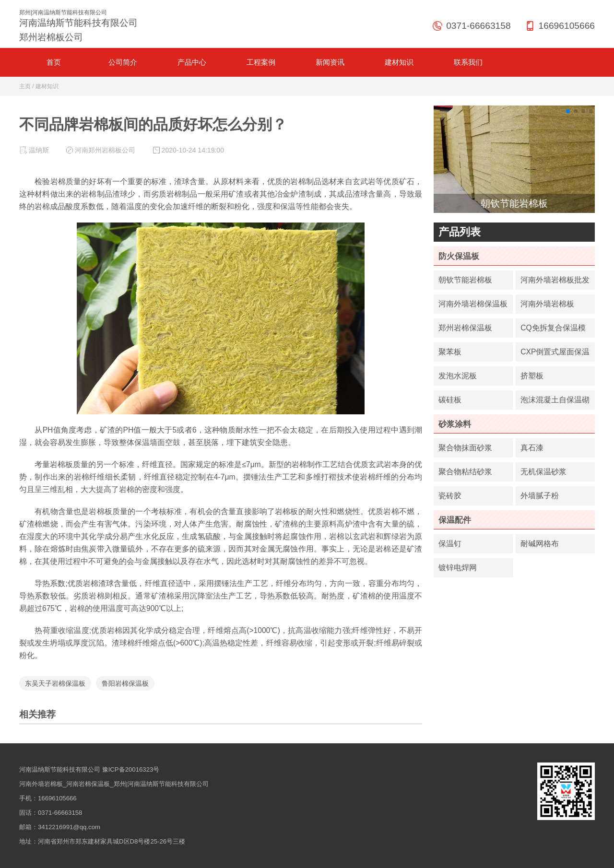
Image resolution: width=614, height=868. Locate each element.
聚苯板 (450, 352)
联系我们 (468, 62)
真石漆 (532, 448)
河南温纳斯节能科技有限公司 (60, 769)
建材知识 (399, 62)
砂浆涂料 (455, 424)
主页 (25, 86)
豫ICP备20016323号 (131, 769)
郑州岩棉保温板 (465, 328)
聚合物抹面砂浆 (465, 448)
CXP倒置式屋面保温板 (555, 355)
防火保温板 (459, 256)
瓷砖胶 (450, 496)
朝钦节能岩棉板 (465, 280)
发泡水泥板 (458, 376)
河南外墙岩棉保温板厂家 (473, 307)
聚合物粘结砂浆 (465, 472)
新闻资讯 (330, 62)
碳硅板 (450, 400)
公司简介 (123, 62)
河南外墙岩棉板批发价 (555, 283)
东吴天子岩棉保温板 (55, 683)
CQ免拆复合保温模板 (553, 331)
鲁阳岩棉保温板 (125, 683)
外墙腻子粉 (540, 496)
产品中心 (192, 62)
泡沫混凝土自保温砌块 (555, 403)
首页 (54, 62)
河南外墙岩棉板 (547, 304)
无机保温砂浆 (543, 472)
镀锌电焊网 (458, 568)
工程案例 (261, 62)
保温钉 (450, 544)
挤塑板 (532, 376)
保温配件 (455, 520)
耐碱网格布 (540, 544)
